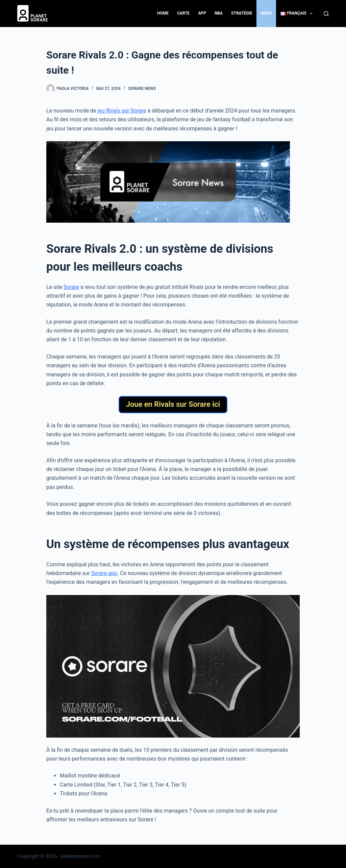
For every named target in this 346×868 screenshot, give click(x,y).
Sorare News (142, 89)
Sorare (71, 287)
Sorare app (104, 573)
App (202, 13)
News (266, 13)
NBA (219, 13)
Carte (183, 13)
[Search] (326, 14)
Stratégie (242, 13)
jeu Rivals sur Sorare (122, 111)
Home (163, 13)
